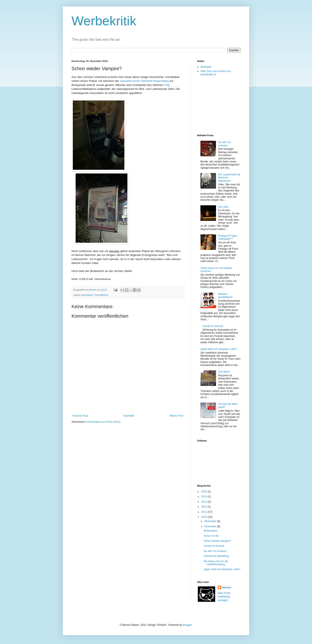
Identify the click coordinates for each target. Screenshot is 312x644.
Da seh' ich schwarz (225, 144)
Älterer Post (176, 416)
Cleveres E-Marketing (216, 556)
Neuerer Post (80, 416)
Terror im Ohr (211, 536)
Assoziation (87, 295)
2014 (205, 497)
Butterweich (210, 531)
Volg (167, 85)
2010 (205, 517)
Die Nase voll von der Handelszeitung (216, 563)
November (211, 526)
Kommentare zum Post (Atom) (103, 422)
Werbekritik (104, 21)
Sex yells (223, 207)
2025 (205, 492)
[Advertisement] (219, 105)
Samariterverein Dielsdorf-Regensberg (144, 81)
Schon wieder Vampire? (217, 541)
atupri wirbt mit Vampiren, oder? (219, 349)
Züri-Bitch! (224, 372)
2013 (205, 502)
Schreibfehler (101, 295)
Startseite (129, 416)
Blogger (187, 625)
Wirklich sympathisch (225, 296)
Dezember (211, 521)
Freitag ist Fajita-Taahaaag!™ (228, 237)
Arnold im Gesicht (213, 326)
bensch (227, 587)
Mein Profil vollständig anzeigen (224, 597)
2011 (205, 512)
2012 (205, 507)
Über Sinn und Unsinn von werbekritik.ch (216, 73)
